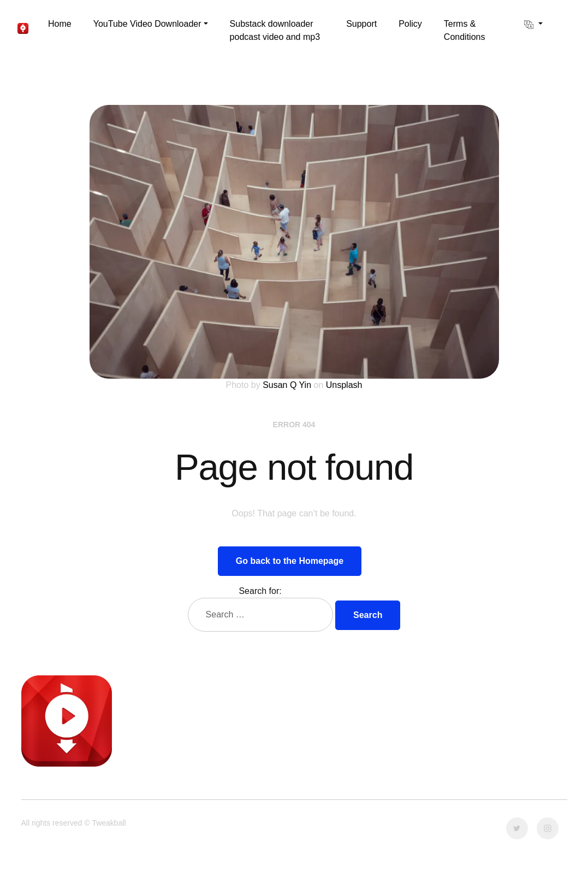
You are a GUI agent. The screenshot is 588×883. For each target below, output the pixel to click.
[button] (151, 24)
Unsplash (344, 385)
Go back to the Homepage (290, 561)
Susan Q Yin (287, 385)
